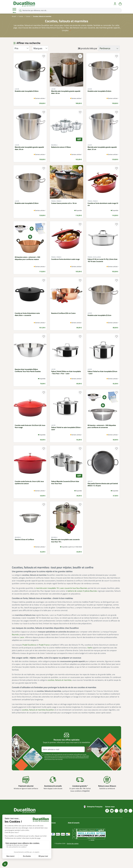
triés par (93, 48)
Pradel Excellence (29, 645)
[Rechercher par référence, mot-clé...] (70, 10)
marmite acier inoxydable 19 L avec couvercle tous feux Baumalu (62, 588)
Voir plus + (20, 763)
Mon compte (54, 829)
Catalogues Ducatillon (57, 826)
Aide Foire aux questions (73, 836)
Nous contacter (73, 826)
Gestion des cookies (73, 863)
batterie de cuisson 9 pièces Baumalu (82, 591)
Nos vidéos (72, 840)
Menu (14, 11)
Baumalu (15, 634)
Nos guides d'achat (74, 831)
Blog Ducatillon (73, 829)
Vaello (90, 648)
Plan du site (53, 831)
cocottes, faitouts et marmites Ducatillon (38, 710)
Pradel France (44, 645)
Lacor (22, 637)
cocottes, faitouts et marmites (59, 680)
